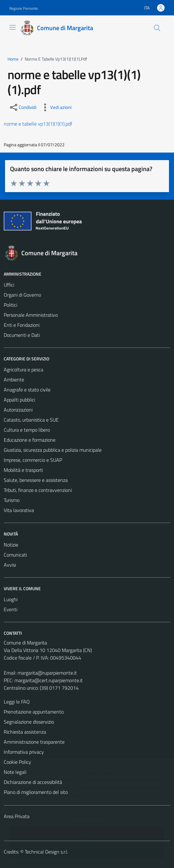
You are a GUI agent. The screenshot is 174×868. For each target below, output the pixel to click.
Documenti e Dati (22, 335)
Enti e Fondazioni (22, 325)
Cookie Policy (17, 762)
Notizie (11, 545)
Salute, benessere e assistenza (36, 480)
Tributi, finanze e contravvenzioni (38, 490)
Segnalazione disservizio (29, 722)
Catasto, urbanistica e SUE (31, 420)
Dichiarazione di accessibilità (33, 782)
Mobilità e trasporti (23, 470)
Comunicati (15, 555)
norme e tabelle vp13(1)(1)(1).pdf (38, 124)
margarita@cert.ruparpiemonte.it (49, 680)
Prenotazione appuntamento (34, 712)
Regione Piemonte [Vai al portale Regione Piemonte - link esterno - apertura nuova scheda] (24, 8)
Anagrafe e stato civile (27, 390)
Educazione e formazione (30, 440)
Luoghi (11, 599)
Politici (11, 305)
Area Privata (17, 816)
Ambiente (14, 380)
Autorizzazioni (18, 410)
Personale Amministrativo (31, 315)
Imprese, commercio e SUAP (33, 460)
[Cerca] (157, 28)
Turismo (12, 500)
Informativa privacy (24, 752)
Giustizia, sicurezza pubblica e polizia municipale (53, 450)
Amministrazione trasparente (34, 742)
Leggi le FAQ (17, 702)
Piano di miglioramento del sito (36, 792)
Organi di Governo (22, 295)
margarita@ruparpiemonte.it (47, 673)
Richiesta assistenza (25, 732)
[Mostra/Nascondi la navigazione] (13, 27)
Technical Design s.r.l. (46, 852)
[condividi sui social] (23, 107)
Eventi (11, 609)
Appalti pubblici (19, 400)
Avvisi (10, 565)
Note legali (15, 772)
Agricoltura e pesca (24, 369)
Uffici (9, 285)
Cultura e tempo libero (27, 430)
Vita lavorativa (19, 510)
